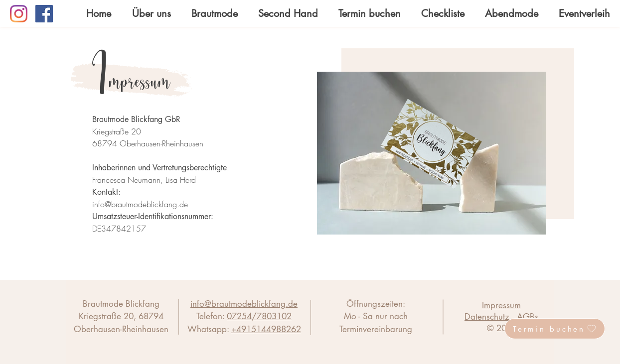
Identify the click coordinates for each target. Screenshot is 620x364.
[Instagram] (19, 14)
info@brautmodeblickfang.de (140, 204)
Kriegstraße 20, (109, 316)
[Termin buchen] (555, 329)
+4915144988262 (266, 329)
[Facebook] (44, 14)
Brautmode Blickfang (121, 304)
